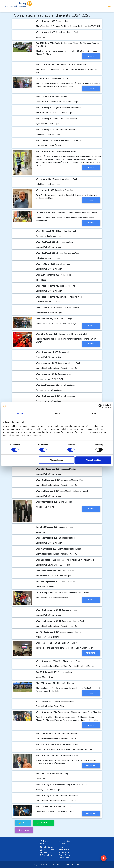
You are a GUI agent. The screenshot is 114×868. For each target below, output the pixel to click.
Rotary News (64, 858)
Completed (43, 823)
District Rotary (64, 855)
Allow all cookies (93, 460)
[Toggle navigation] (109, 6)
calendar (24, 830)
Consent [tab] (20, 413)
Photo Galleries (47, 847)
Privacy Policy (47, 855)
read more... (91, 56)
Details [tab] (57, 413)
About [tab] (94, 413)
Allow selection (57, 460)
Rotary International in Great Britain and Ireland (64, 865)
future (23, 823)
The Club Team (47, 850)
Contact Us (45, 852)
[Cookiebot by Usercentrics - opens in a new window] (100, 406)
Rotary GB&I (64, 852)
